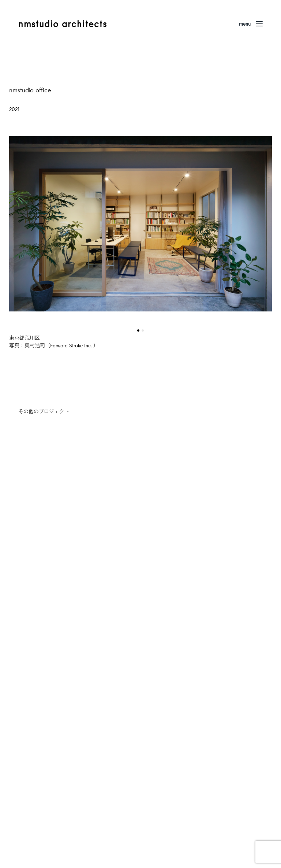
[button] (138, 330)
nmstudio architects (63, 24)
